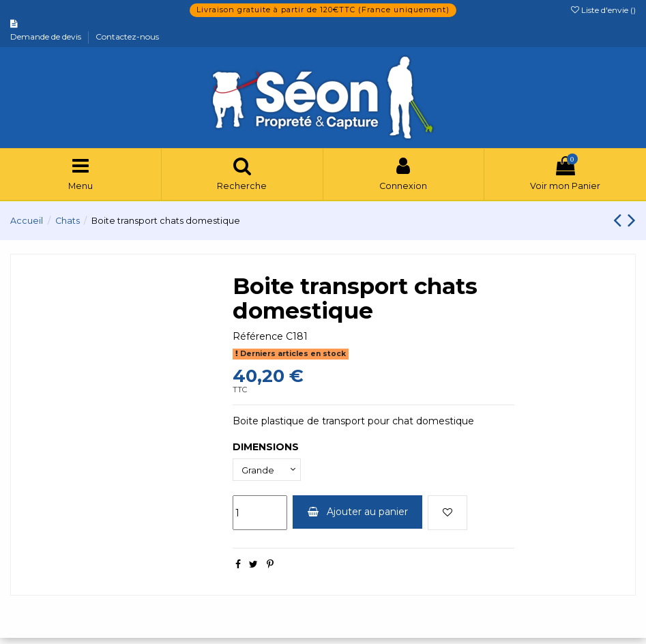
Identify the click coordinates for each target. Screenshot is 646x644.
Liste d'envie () (603, 10)
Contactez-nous (127, 36)
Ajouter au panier (357, 518)
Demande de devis (47, 36)
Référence (258, 340)
